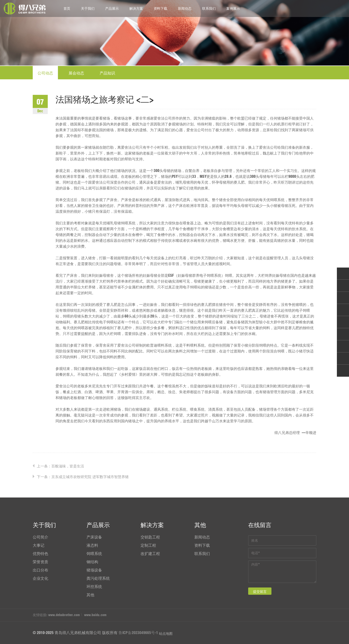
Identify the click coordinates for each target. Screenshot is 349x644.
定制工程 (148, 545)
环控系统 (94, 587)
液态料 (92, 545)
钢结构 (92, 562)
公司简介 (40, 537)
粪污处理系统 (98, 578)
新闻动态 (185, 8)
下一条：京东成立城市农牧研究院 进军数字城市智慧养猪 (83, 477)
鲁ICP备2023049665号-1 (138, 633)
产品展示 (112, 8)
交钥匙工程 (150, 537)
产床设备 (94, 537)
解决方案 (136, 8)
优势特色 (40, 554)
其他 (90, 595)
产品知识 (107, 73)
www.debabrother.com (64, 615)
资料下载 (160, 8)
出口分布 (40, 570)
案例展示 (233, 8)
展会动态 (76, 73)
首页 (67, 8)
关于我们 (88, 8)
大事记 (39, 545)
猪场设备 (94, 570)
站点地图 (166, 634)
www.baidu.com (95, 615)
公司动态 (45, 73)
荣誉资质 (40, 562)
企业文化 (40, 578)
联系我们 (209, 8)
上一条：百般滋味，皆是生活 (60, 466)
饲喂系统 (94, 554)
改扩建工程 (150, 554)
